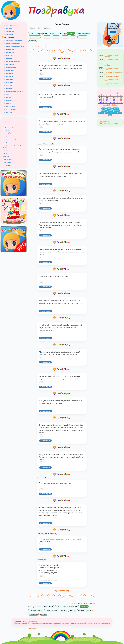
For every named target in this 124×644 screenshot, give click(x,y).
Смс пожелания (9, 70)
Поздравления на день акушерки (111, 65)
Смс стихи (7, 103)
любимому (71, 33)
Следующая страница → (62, 591)
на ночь (45, 33)
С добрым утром (34, 33)
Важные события (9, 124)
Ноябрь (110, 111)
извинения (47, 37)
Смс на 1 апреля (9, 106)
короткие (61, 46)
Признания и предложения (13, 139)
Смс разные (7, 100)
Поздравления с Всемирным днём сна (113, 73)
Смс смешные (8, 79)
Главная (32, 28)
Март (114, 113)
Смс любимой (8, 34)
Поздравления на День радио (111, 69)
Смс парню (7, 97)
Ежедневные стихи (10, 136)
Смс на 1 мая (8, 112)
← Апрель (107, 105)
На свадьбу (7, 133)
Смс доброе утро (9, 25)
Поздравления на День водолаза (111, 56)
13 (83, 51)
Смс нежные (7, 58)
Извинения (7, 162)
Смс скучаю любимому (11, 43)
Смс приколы (8, 73)
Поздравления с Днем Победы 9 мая (111, 80)
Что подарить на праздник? (109, 123)
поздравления (83, 37)
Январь (101, 113)
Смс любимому (9, 37)
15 (92, 51)
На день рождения (10, 121)
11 (74, 51)
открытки (41, 46)
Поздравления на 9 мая (112, 77)
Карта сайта (33, 628)
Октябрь (104, 111)
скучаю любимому (35, 37)
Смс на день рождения (11, 61)
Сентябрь (116, 109)
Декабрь (117, 111)
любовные (53, 33)
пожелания (33, 41)
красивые (65, 37)
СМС (5, 150)
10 (70, 51)
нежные (73, 37)
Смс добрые (7, 85)
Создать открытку (45, 79)
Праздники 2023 (105, 122)
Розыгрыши (7, 159)
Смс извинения (8, 49)
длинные (51, 46)
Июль (104, 109)
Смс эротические (9, 109)
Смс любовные (8, 31)
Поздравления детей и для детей (13, 146)
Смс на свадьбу (8, 88)
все (32, 46)
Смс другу (7, 94)
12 (79, 51)
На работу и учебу (10, 127)
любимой (62, 33)
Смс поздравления (10, 67)
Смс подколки (8, 76)
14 (87, 51)
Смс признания (8, 52)
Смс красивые (8, 55)
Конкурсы (7, 156)
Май (110, 91)
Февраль (108, 113)
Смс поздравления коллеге (13, 91)
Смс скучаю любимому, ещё (13, 46)
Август (109, 109)
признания (56, 37)
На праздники (8, 130)
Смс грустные (8, 82)
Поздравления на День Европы (111, 60)
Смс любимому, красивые (12, 40)
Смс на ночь (7, 28)
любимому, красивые (83, 33)
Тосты (5, 153)
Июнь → (114, 105)
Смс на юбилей (8, 64)
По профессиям (9, 142)
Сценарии (6, 165)
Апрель (119, 113)
